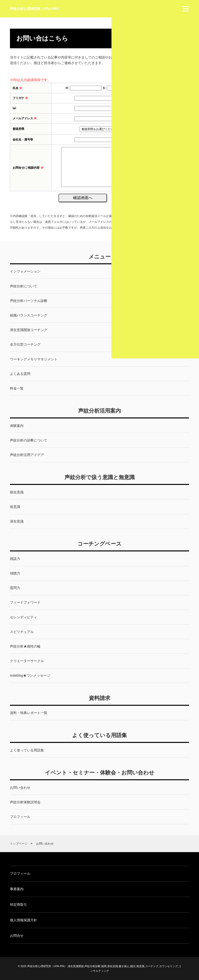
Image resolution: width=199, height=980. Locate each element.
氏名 (17, 88)
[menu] (186, 9)
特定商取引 (18, 905)
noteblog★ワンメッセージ (30, 675)
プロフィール (20, 873)
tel (14, 108)
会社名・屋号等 (23, 140)
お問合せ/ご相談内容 (28, 168)
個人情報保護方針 (24, 920)
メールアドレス (25, 118)
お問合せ (17, 936)
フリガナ (20, 98)
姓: (67, 88)
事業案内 (17, 889)
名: (104, 88)
